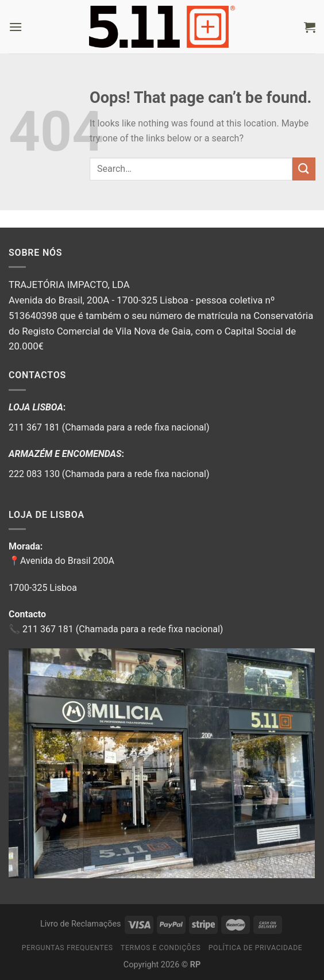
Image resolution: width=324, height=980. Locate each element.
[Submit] (304, 169)
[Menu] (16, 27)
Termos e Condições (161, 948)
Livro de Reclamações (81, 924)
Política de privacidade (256, 948)
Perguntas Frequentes (67, 948)
